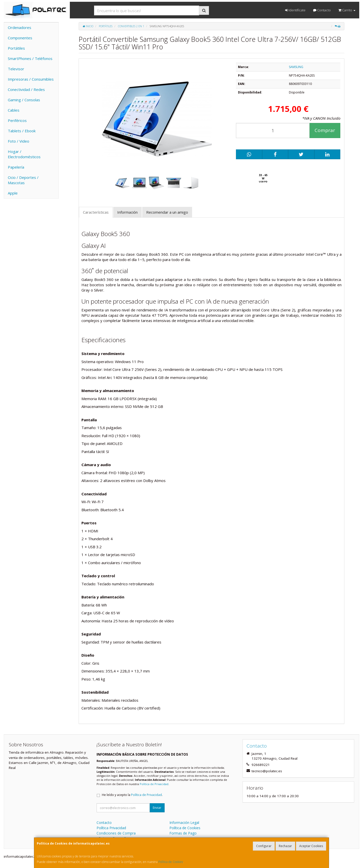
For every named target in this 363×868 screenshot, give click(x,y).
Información (127, 212)
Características (96, 212)
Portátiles (16, 48)
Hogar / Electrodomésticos (24, 154)
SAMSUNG (296, 67)
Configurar (264, 846)
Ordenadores (20, 27)
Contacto (322, 10)
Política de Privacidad (154, 784)
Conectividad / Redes (26, 89)
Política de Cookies (171, 862)
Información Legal (184, 823)
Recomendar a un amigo (167, 212)
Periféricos (17, 120)
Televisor (16, 69)
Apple (13, 193)
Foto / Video (19, 141)
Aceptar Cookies (311, 846)
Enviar (157, 808)
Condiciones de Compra (116, 833)
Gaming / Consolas (24, 100)
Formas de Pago (183, 833)
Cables (14, 110)
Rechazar (285, 846)
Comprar (325, 130)
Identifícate (295, 10)
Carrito (347, 10)
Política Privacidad (111, 828)
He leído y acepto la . (132, 795)
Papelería (16, 167)
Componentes (20, 38)
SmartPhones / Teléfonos (30, 58)
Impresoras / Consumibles (31, 79)
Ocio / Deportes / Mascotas (23, 180)
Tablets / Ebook (22, 131)
